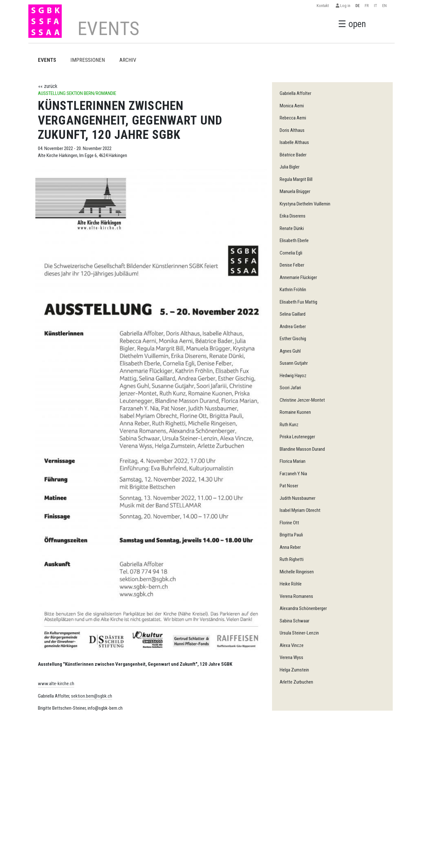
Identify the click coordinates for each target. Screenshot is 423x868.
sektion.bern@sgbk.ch (92, 696)
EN (384, 6)
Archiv (128, 60)
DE (358, 6)
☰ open (352, 24)
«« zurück (48, 86)
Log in (343, 6)
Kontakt (324, 6)
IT (376, 6)
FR (367, 6)
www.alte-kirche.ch (56, 684)
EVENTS (47, 60)
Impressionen (88, 60)
